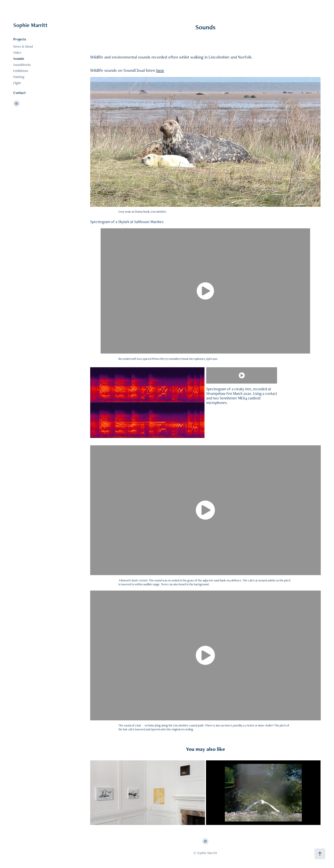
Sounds (19, 59)
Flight (17, 83)
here (160, 70)
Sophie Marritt (30, 25)
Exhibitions (21, 71)
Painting (19, 77)
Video (17, 53)
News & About (23, 46)
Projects (20, 39)
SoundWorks (22, 65)
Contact (19, 93)
